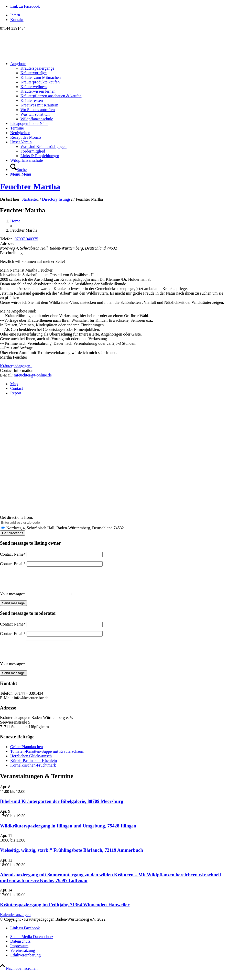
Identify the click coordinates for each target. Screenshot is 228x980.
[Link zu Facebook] (25, 6)
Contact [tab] (17, 388)
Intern (15, 15)
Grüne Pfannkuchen (27, 756)
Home (15, 221)
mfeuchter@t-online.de (33, 375)
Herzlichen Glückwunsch (31, 765)
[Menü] (21, 174)
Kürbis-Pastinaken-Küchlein (34, 770)
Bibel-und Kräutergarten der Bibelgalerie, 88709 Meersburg (62, 810)
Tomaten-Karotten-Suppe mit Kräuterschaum (47, 761)
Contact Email (13, 564)
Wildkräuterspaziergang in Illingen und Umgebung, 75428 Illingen (68, 835)
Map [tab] (14, 384)
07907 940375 (26, 239)
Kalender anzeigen (15, 924)
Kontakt (17, 20)
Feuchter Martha (30, 187)
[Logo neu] (38, 55)
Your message (12, 599)
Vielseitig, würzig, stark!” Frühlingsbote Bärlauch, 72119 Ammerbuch (72, 859)
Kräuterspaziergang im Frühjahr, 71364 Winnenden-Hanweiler (65, 914)
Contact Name (13, 554)
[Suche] (18, 170)
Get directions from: (17, 517)
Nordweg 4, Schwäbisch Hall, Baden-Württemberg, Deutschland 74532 (63, 528)
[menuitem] (119, 15)
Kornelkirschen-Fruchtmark (33, 774)
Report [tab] (16, 393)
